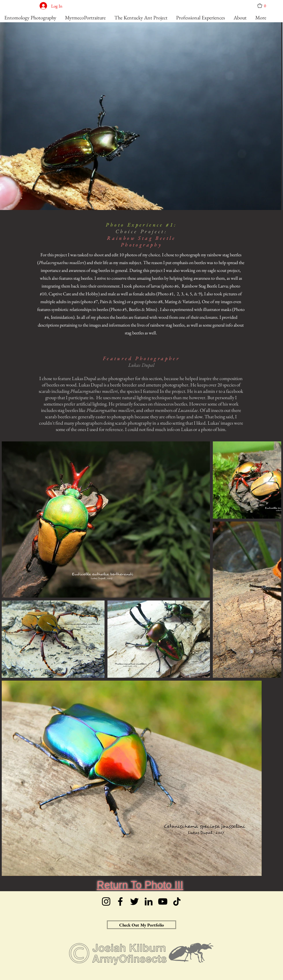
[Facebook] (120, 901)
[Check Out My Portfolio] (141, 925)
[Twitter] (134, 901)
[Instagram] (106, 901)
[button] (264, 6)
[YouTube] (163, 901)
